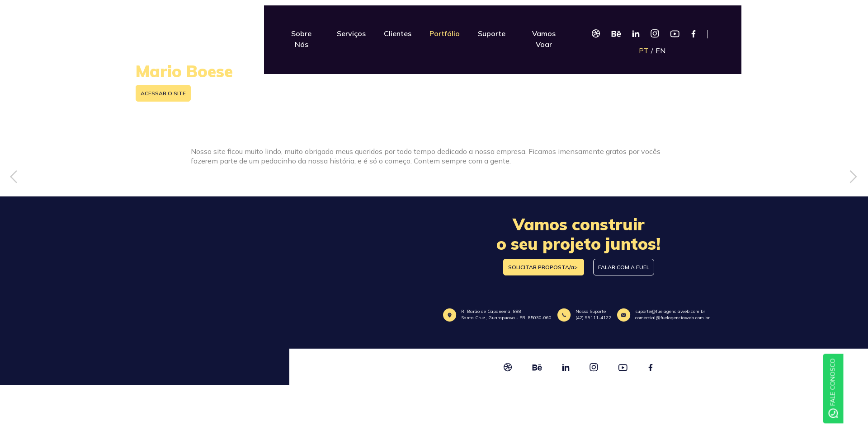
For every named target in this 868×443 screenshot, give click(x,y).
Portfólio (445, 33)
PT (644, 51)
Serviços (351, 33)
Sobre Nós (301, 39)
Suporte (492, 33)
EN (660, 51)
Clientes (398, 33)
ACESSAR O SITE (163, 93)
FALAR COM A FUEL (624, 267)
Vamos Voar (544, 39)
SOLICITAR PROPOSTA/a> (544, 267)
